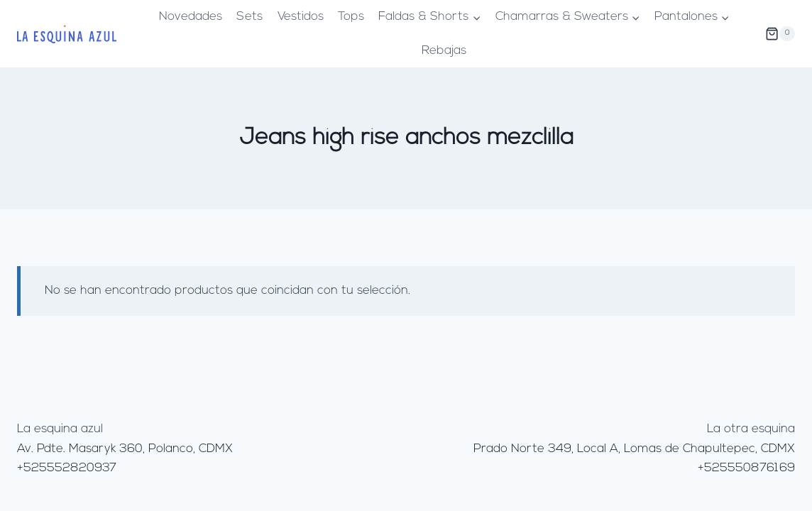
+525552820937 (67, 468)
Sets (249, 17)
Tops (351, 17)
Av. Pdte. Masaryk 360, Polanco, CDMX (125, 449)
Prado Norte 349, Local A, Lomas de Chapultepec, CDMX (634, 449)
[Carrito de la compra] (780, 34)
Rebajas (444, 51)
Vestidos (301, 17)
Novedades (191, 17)
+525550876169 (746, 468)
